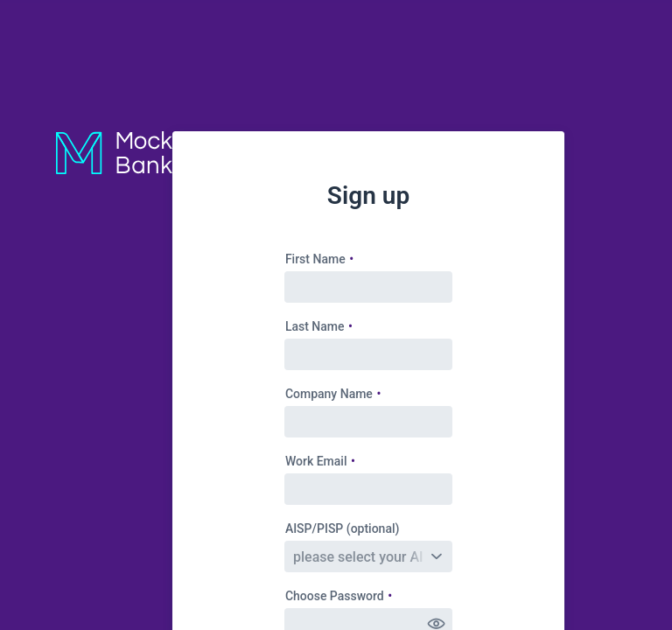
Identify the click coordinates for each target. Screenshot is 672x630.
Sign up (368, 196)
